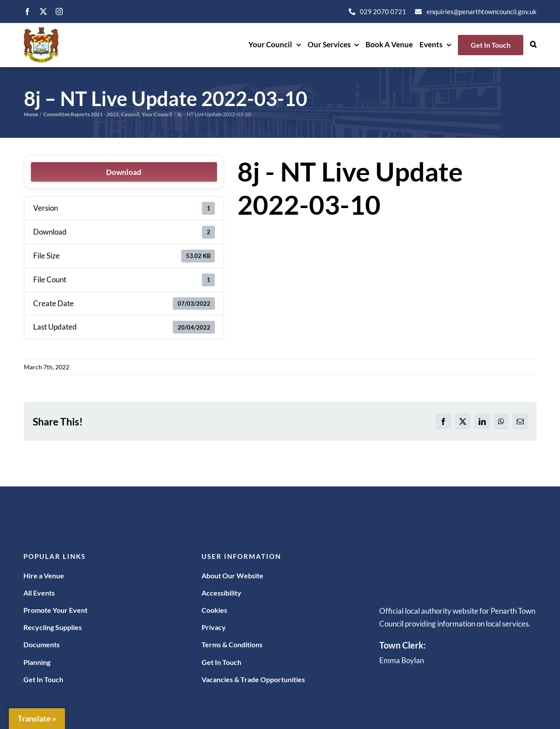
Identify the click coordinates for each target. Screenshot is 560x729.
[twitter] (43, 11)
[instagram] (59, 11)
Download (124, 172)
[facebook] (27, 11)
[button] (533, 45)
